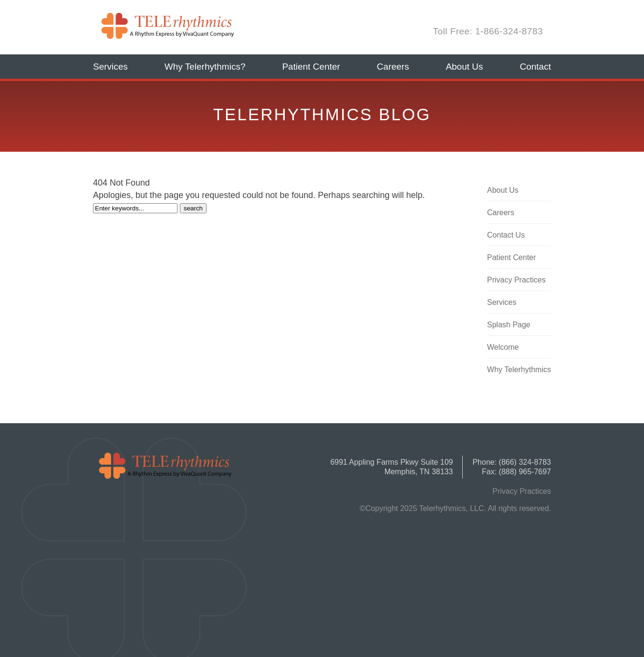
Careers (393, 67)
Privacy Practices (516, 280)
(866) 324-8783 (525, 462)
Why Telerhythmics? (205, 67)
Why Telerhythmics (519, 370)
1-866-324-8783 (509, 31)
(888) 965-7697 (525, 472)
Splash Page (509, 325)
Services (110, 67)
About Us (464, 67)
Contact (535, 67)
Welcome (503, 347)
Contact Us (506, 235)
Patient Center (311, 67)
